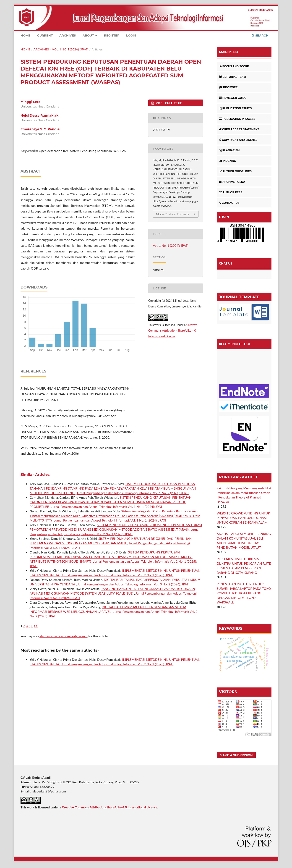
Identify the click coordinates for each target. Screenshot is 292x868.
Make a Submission (236, 755)
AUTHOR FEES (231, 192)
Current (45, 35)
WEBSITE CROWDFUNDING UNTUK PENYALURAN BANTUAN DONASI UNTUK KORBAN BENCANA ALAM (243, 518)
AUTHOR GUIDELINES (235, 171)
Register (112, 35)
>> (36, 626)
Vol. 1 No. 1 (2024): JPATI (70, 49)
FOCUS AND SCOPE (234, 66)
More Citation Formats (173, 214)
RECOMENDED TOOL (235, 344)
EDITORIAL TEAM (232, 77)
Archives (68, 35)
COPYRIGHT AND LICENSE (238, 140)
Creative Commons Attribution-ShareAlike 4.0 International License (173, 330)
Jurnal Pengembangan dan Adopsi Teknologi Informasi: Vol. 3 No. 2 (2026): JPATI (133, 584)
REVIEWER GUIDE (233, 98)
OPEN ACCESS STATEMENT (239, 129)
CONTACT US (229, 203)
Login (131, 35)
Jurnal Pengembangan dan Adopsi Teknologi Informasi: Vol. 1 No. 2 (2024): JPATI (133, 493)
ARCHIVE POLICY (232, 182)
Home (25, 35)
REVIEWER (228, 87)
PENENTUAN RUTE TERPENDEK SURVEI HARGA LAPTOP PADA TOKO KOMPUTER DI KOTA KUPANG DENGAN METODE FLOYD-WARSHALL (244, 593)
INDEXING (228, 161)
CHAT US (226, 263)
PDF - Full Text (168, 103)
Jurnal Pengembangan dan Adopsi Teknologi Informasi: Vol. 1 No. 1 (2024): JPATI (107, 507)
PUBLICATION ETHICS (235, 108)
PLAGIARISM (229, 150)
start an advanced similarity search (63, 636)
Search (260, 35)
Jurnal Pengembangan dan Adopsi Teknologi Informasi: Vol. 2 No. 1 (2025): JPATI (117, 575)
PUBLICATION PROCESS (237, 119)
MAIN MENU (229, 52)
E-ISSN (224, 217)
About (89, 35)
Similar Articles (35, 475)
